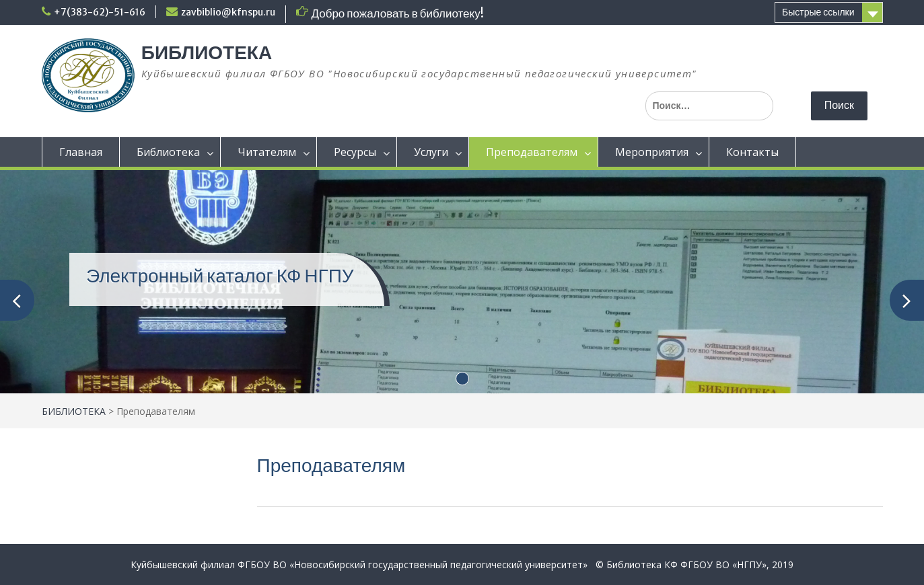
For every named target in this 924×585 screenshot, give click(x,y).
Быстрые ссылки (818, 12)
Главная (81, 152)
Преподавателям (532, 152)
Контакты (752, 152)
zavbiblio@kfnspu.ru (228, 12)
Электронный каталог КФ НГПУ (220, 276)
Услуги (431, 152)
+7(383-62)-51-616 (100, 12)
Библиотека (168, 152)
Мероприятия (652, 152)
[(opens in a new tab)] (462, 281)
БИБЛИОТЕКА (207, 52)
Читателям (267, 152)
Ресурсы (355, 152)
